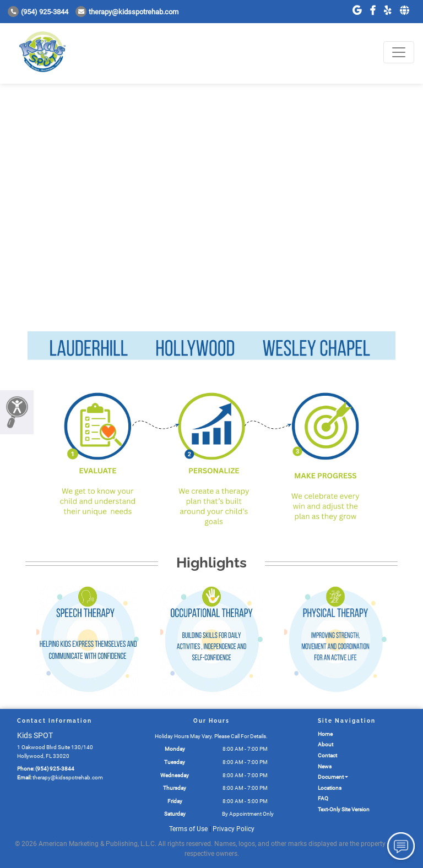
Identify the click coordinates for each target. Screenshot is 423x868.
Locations (330, 788)
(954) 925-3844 (38, 12)
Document (331, 777)
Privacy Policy (234, 829)
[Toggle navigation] (399, 52)
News (325, 766)
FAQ (323, 798)
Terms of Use (188, 829)
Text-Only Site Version (344, 809)
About (326, 744)
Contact (327, 755)
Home (325, 734)
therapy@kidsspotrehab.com (127, 12)
